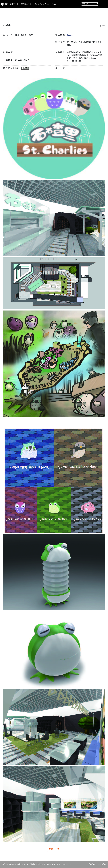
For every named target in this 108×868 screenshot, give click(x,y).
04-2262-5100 (67, 864)
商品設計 (71, 35)
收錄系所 (45, 15)
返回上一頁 (54, 849)
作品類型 (63, 15)
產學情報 (81, 15)
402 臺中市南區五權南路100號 (45, 864)
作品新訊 (9, 15)
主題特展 (27, 15)
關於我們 (99, 15)
